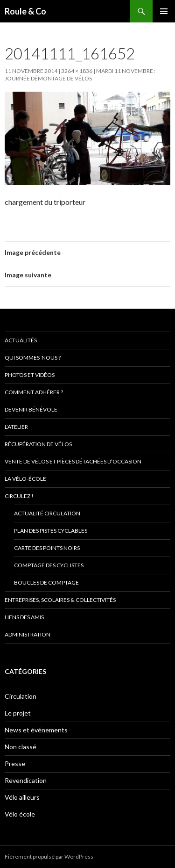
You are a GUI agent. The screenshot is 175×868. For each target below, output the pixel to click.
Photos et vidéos (30, 375)
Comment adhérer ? (34, 392)
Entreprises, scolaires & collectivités (60, 600)
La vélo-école (25, 479)
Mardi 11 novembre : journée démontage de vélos (80, 75)
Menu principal (164, 11)
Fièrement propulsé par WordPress (49, 857)
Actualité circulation (47, 513)
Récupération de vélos (38, 444)
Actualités (21, 340)
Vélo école (20, 814)
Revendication (26, 780)
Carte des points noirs (47, 548)
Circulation (21, 696)
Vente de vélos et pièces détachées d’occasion (73, 461)
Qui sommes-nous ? (33, 358)
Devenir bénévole (31, 409)
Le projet (18, 713)
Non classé (21, 747)
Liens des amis (24, 617)
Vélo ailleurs (22, 797)
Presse (15, 763)
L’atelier (16, 427)
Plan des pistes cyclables (51, 531)
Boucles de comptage (46, 582)
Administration (28, 634)
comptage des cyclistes (49, 565)
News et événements (36, 730)
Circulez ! (19, 496)
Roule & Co (25, 11)
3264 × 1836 (77, 71)
